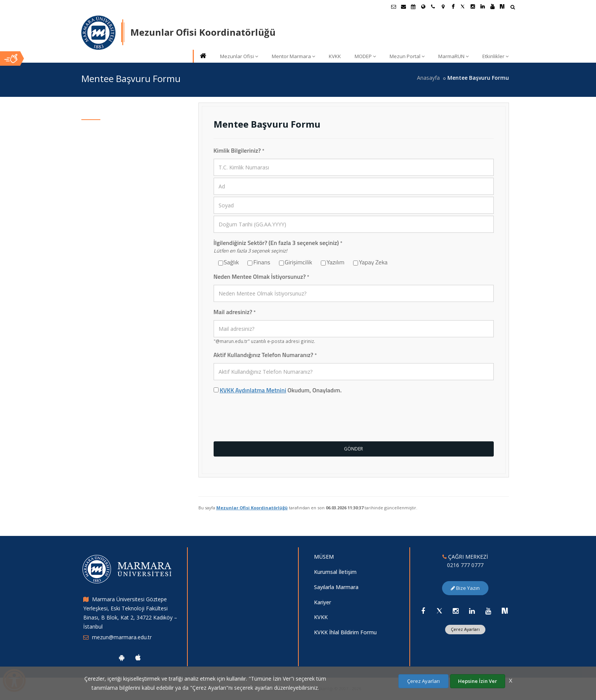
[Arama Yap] (513, 8)
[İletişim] (433, 6)
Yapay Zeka (372, 262)
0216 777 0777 (465, 565)
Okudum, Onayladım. (278, 390)
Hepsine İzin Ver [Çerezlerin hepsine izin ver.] (478, 681)
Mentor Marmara (293, 56)
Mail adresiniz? (235, 312)
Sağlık (230, 262)
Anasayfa (428, 78)
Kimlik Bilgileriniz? (239, 151)
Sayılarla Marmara (336, 587)
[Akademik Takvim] (413, 6)
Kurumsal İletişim (335, 572)
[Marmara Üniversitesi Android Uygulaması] (122, 657)
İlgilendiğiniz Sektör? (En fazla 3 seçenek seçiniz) (278, 243)
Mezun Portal (407, 56)
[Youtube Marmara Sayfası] (492, 6)
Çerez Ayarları (465, 629)
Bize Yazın (465, 588)
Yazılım (334, 262)
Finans (260, 262)
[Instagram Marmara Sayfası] (472, 6)
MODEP (365, 56)
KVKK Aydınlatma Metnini (253, 390)
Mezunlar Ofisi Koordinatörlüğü (252, 508)
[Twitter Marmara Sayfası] (463, 6)
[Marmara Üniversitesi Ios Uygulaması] (138, 657)
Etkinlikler (495, 56)
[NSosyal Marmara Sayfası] (502, 6)
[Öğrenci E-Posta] (393, 6)
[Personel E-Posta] (403, 6)
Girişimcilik (297, 262)
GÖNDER (353, 449)
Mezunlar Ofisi (239, 56)
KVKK (335, 56)
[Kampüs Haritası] (443, 6)
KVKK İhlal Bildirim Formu (345, 632)
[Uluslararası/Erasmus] (423, 6)
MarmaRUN (453, 56)
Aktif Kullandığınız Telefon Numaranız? (265, 355)
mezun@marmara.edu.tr (122, 637)
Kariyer (323, 602)
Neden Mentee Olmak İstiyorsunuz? (262, 277)
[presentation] (271, 419)
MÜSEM (324, 557)
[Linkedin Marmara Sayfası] (482, 6)
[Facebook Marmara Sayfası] (453, 6)
